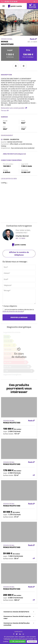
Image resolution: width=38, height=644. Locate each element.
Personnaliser (32, 642)
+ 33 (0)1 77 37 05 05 (10, 1)
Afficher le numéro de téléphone (19, 254)
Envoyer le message (19, 317)
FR (35, 2)
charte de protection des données (13, 311)
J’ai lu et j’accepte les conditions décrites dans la (18, 310)
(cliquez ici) (22, 154)
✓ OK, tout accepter (18, 641)
